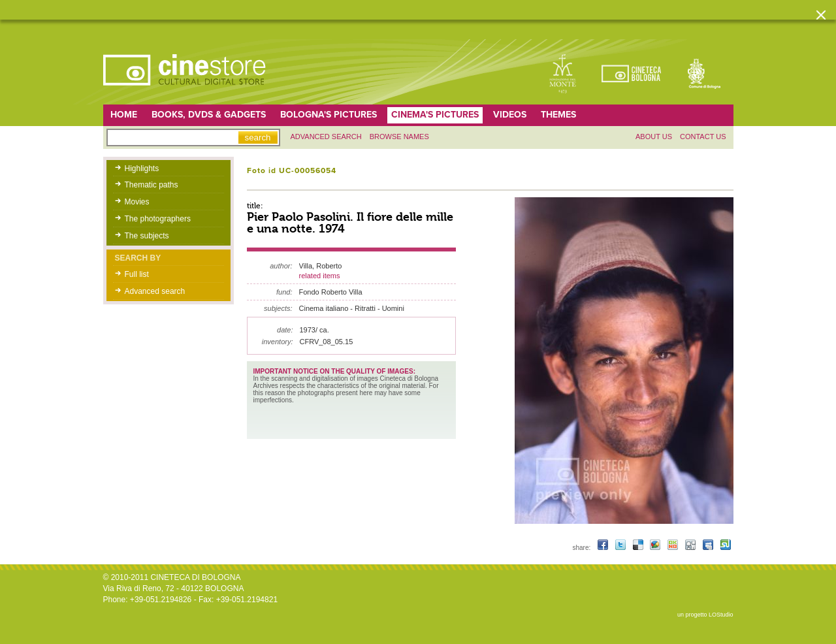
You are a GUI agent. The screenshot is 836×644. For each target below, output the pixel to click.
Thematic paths (152, 185)
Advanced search (326, 137)
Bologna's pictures (329, 115)
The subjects (147, 236)
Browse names (399, 137)
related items (320, 276)
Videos (510, 115)
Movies (137, 202)
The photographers (158, 219)
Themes (558, 115)
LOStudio (721, 615)
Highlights (142, 169)
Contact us (703, 137)
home (124, 115)
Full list (137, 274)
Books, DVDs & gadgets (209, 115)
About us (654, 137)
